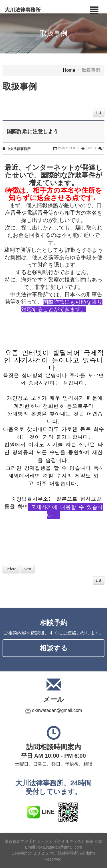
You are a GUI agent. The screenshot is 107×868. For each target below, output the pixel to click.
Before (11, 569)
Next (28, 569)
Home (69, 70)
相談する (54, 648)
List (99, 113)
